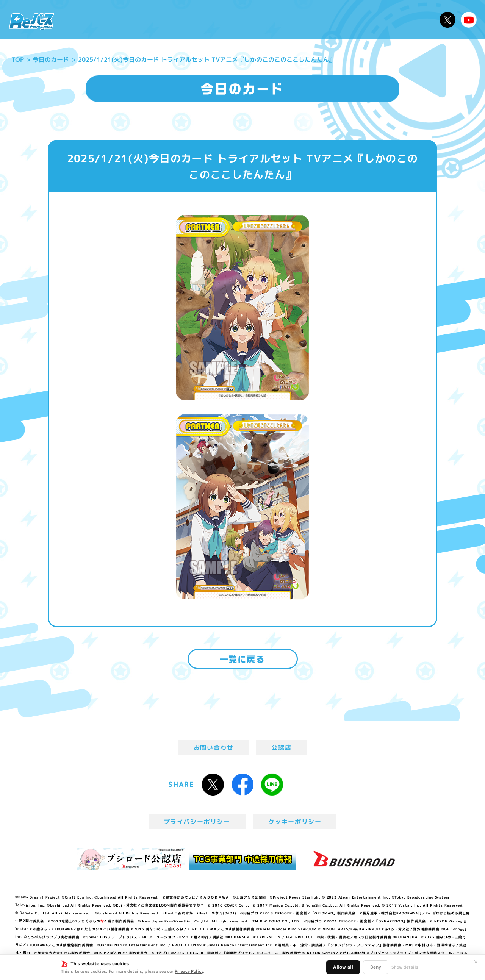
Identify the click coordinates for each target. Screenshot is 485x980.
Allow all (343, 967)
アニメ (177, 20)
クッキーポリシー (295, 822)
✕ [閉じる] (476, 962)
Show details (405, 967)
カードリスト (297, 20)
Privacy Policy (189, 971)
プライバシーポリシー (197, 822)
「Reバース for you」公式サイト (32, 22)
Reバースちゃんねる (469, 20)
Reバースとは (132, 20)
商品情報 (250, 20)
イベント (212, 20)
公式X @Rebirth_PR (447, 20)
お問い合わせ (214, 747)
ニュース (83, 20)
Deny (376, 967)
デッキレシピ (409, 20)
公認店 (281, 747)
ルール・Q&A (353, 20)
